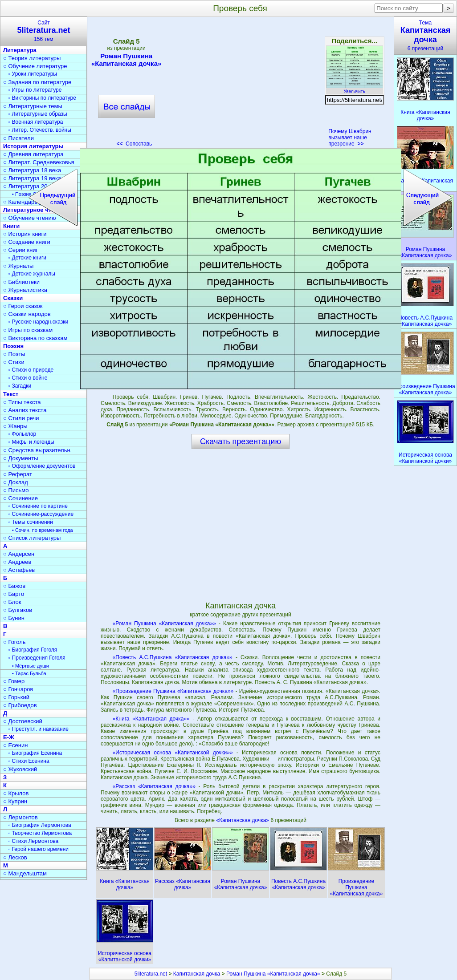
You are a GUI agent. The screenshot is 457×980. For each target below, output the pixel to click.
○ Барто (14, 594)
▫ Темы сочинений (31, 522)
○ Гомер (14, 681)
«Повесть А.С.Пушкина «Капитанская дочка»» (173, 657)
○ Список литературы (32, 538)
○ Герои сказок (23, 306)
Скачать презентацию (241, 441)
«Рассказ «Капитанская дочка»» (154, 786)
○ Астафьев (19, 570)
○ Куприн (15, 801)
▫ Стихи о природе (31, 370)
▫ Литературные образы (38, 114)
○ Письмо (16, 490)
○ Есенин (15, 745)
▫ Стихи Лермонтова (33, 841)
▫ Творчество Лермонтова (40, 833)
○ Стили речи (21, 418)
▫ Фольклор (22, 434)
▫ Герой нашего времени (39, 849)
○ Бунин (14, 618)
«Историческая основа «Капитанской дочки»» (173, 753)
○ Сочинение (20, 498)
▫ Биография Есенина (35, 753)
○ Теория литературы (32, 58)
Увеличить (355, 89)
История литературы (33, 146)
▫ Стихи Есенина (29, 761)
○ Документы (20, 458)
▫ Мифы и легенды (31, 442)
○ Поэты (14, 354)
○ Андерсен (19, 554)
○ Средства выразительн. (37, 450)
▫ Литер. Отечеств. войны (40, 130)
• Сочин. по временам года (43, 530)
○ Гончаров (18, 689)
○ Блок (12, 602)
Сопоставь (134, 144)
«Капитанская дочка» (243, 820)
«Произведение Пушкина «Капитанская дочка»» (173, 691)
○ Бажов (14, 586)
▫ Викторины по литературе (42, 98)
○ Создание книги (27, 242)
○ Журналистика (25, 290)
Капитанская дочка (197, 974)
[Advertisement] (240, 85)
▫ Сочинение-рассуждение (41, 514)
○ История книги (25, 234)
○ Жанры (15, 426)
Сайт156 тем (44, 31)
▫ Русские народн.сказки (38, 322)
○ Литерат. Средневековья (39, 162)
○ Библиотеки (21, 282)
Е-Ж (9, 737)
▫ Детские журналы (32, 274)
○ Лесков (15, 857)
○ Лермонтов (20, 817)
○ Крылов (16, 793)
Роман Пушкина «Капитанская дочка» (126, 60)
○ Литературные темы (33, 106)
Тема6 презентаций (425, 36)
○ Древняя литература (33, 154)
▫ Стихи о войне (28, 378)
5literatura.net (151, 974)
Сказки (13, 298)
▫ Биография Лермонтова (40, 825)
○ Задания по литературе (37, 82)
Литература (20, 50)
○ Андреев (17, 562)
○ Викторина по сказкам (35, 338)
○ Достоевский (23, 721)
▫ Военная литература (36, 122)
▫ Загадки (20, 386)
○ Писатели (18, 138)
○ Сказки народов (27, 314)
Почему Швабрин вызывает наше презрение (350, 138)
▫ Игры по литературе (35, 90)
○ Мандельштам (25, 873)
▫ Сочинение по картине (38, 506)
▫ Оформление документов (42, 466)
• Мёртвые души (31, 666)
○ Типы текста (22, 402)
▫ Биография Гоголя (33, 650)
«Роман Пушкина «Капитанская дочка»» (164, 624)
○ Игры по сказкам (28, 330)
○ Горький (16, 697)
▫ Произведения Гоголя (37, 658)
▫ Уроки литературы (33, 74)
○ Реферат (18, 474)
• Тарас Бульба (29, 673)
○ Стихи (14, 362)
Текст (11, 394)
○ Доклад (16, 482)
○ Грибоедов (20, 705)
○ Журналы (18, 266)
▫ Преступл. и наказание (39, 729)
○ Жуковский (20, 769)
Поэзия (13, 346)
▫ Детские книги (27, 258)
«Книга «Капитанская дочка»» (151, 719)
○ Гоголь (14, 642)
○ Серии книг (20, 250)
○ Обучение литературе (35, 66)
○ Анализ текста (25, 410)
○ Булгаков (18, 610)
